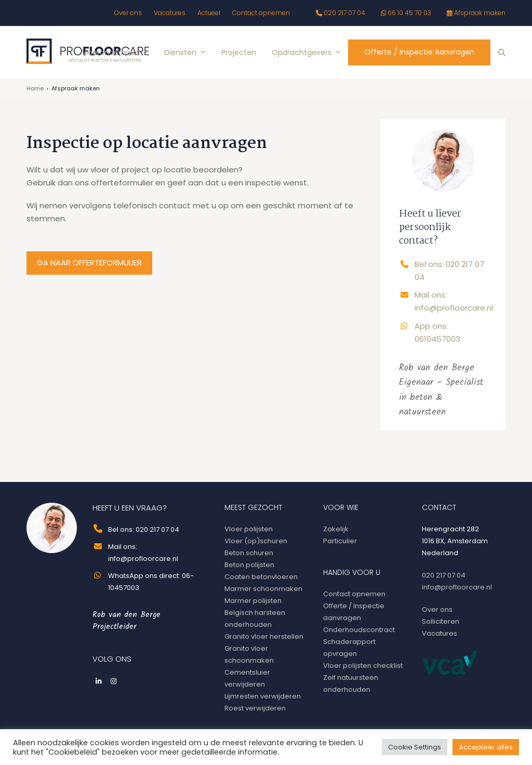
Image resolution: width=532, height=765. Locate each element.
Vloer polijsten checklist (363, 666)
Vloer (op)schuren (256, 541)
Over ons (437, 609)
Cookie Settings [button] (415, 747)
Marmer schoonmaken (263, 589)
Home (35, 88)
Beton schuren (249, 553)
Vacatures (440, 633)
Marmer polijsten (253, 601)
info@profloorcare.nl (457, 587)
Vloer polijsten (249, 529)
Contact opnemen (354, 594)
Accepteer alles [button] (486, 747)
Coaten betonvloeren (261, 577)
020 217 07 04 (344, 13)
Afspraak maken (480, 13)
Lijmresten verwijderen (263, 696)
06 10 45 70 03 (409, 13)
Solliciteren (441, 621)
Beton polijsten (249, 565)
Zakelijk (336, 529)
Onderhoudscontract (359, 630)
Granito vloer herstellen (264, 636)
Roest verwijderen (255, 708)
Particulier (340, 541)
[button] (502, 52)
